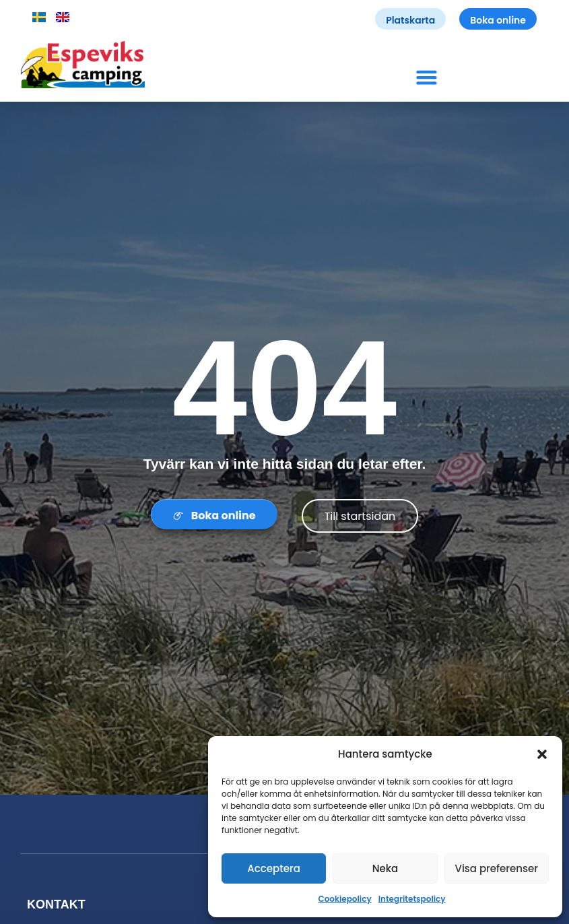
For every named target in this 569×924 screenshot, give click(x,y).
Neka (386, 868)
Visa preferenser (496, 868)
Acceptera (274, 868)
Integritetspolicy (412, 899)
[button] (542, 754)
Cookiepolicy (344, 899)
